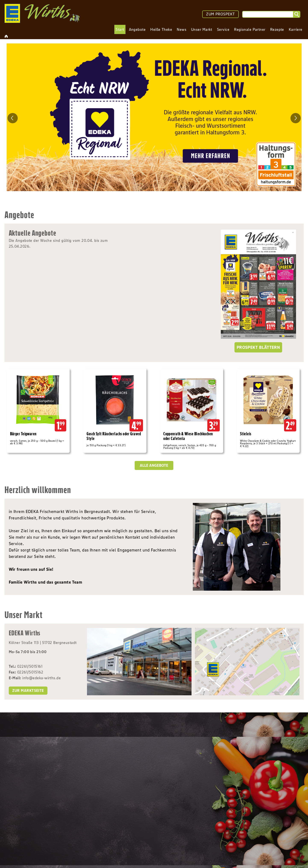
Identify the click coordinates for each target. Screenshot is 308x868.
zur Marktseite (28, 691)
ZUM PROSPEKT (220, 14)
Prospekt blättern (258, 347)
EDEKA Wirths (25, 633)
